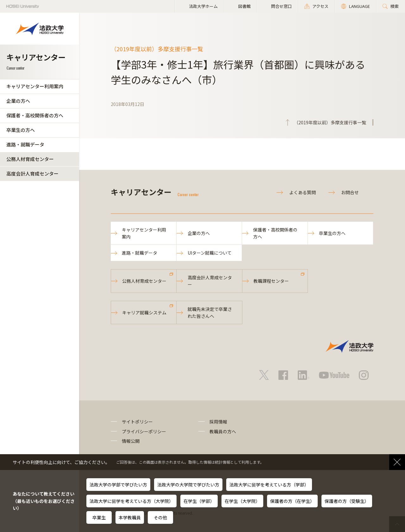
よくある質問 (302, 192)
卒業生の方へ (21, 130)
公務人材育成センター (30, 159)
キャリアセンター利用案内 (35, 86)
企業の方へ (18, 101)
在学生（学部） (199, 501)
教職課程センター (271, 281)
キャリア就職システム (144, 312)
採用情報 (218, 422)
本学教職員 (130, 517)
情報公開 (131, 441)
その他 (160, 517)
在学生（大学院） (242, 501)
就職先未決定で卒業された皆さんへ (210, 312)
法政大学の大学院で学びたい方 (188, 485)
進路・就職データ (25, 144)
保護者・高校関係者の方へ (35, 115)
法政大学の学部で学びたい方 (118, 485)
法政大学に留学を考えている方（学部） (269, 485)
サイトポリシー (137, 422)
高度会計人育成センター (32, 173)
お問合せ (350, 192)
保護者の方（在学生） (292, 501)
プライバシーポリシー (144, 431)
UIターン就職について (210, 253)
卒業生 (99, 517)
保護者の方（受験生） (347, 501)
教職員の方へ (223, 431)
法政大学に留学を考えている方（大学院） (131, 501)
